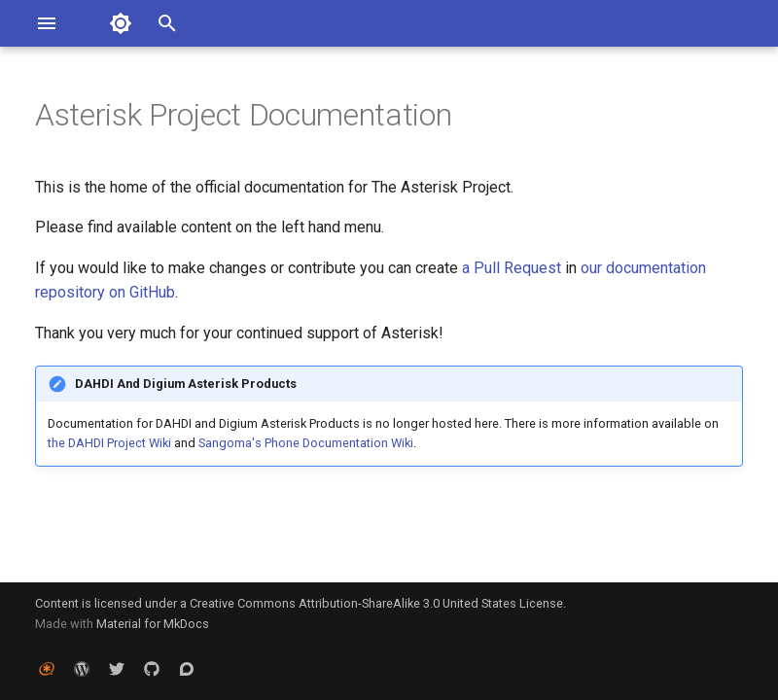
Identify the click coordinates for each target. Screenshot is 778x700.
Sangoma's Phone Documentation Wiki (306, 443)
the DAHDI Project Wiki (109, 443)
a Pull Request (512, 268)
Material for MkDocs (153, 624)
